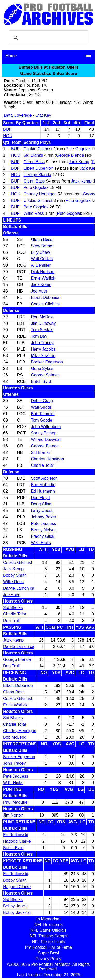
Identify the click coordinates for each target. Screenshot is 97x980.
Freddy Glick (42, 536)
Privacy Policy (49, 959)
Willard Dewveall (46, 440)
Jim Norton (13, 815)
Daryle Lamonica (19, 588)
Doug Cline (41, 504)
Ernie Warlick (43, 278)
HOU (8, 136)
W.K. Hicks (41, 543)
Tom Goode (42, 420)
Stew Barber (42, 246)
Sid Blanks (33, 155)
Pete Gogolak (78, 149)
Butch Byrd (41, 381)
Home (11, 56)
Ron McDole (42, 317)
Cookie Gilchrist (38, 149)
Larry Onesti (42, 511)
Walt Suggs (41, 407)
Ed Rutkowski (16, 835)
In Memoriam (48, 919)
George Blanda (70, 155)
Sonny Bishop (44, 433)
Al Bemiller (41, 265)
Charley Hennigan (40, 194)
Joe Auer (39, 291)
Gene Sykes (42, 369)
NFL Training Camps (48, 936)
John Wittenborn (46, 427)
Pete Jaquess (43, 523)
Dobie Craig (42, 401)
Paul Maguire (15, 802)
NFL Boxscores (48, 925)
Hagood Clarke (17, 841)
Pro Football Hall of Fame (48, 947)
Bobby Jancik (15, 906)
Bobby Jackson (17, 912)
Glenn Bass (34, 162)
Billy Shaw (40, 252)
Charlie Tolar (42, 465)
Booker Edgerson (47, 362)
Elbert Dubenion (38, 168)
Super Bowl (49, 953)
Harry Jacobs (43, 349)
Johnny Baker (43, 517)
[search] (48, 38)
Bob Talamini (43, 414)
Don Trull (11, 621)
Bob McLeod (15, 737)
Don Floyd (40, 498)
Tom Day (39, 336)
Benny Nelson (44, 530)
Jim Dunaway (43, 323)
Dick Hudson (43, 272)
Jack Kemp (79, 162)
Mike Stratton (43, 356)
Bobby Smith (15, 575)
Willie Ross (34, 213)
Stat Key (43, 115)
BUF (7, 129)
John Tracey (42, 343)
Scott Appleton (44, 478)
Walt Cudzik (42, 259)
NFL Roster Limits (48, 942)
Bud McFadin (43, 485)
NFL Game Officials (48, 930)
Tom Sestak (42, 330)
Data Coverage (18, 115)
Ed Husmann (43, 491)
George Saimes (45, 375)
